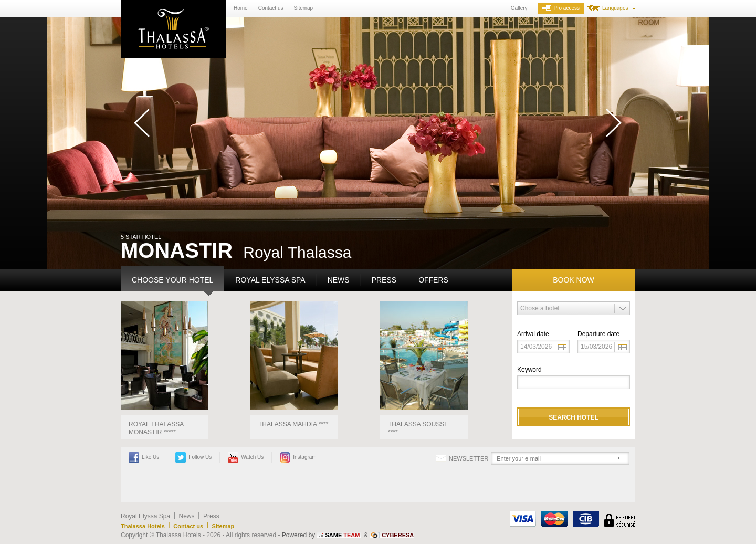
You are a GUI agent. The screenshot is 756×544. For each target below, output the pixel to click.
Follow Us (193, 457)
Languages (615, 8)
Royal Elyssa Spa (270, 280)
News (339, 280)
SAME (342, 535)
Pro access (561, 8)
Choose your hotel (172, 280)
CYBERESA (398, 535)
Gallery (519, 8)
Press (384, 280)
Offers (433, 280)
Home (241, 8)
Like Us (144, 457)
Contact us (271, 8)
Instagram (298, 457)
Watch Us (246, 457)
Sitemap (304, 8)
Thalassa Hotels (143, 526)
